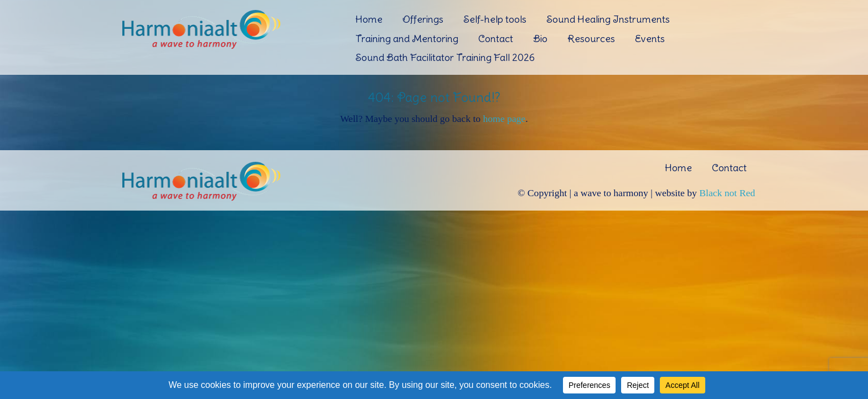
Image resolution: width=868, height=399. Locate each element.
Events (650, 39)
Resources (591, 39)
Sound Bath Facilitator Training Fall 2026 (445, 57)
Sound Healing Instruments (608, 19)
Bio (540, 39)
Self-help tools (495, 19)
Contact (496, 39)
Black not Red (727, 193)
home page (504, 119)
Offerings (423, 19)
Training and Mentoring (407, 39)
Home (369, 19)
